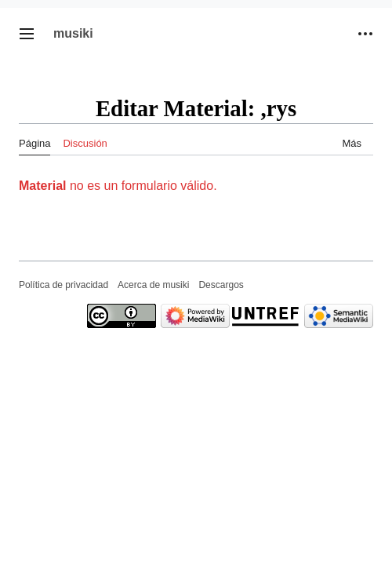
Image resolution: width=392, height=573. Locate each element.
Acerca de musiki (153, 285)
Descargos (221, 285)
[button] (27, 34)
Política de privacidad (64, 285)
